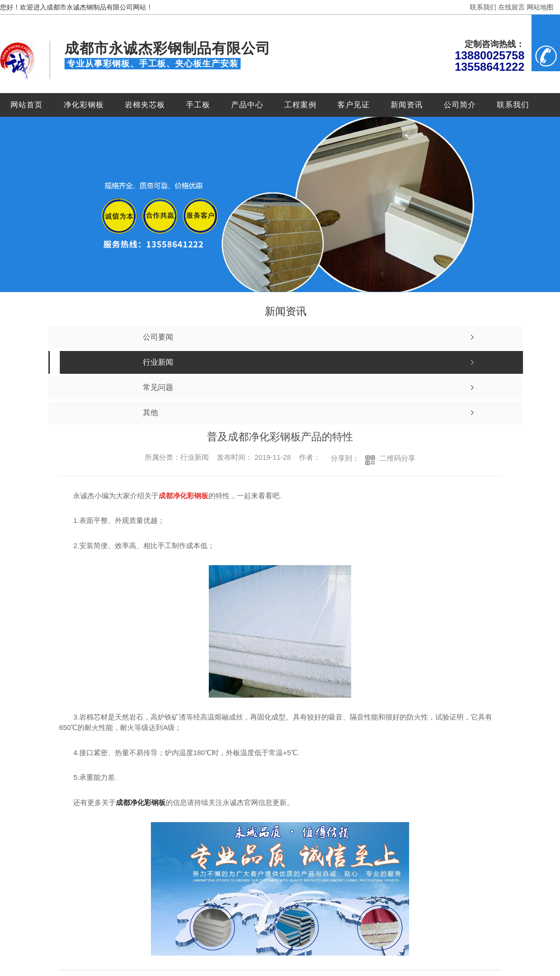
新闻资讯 (407, 105)
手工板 (198, 105)
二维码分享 (397, 458)
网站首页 (27, 105)
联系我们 (483, 7)
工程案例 (300, 105)
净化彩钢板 (84, 105)
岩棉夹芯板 (145, 105)
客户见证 (354, 105)
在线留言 (512, 7)
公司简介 (460, 105)
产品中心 (247, 105)
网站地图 (540, 7)
